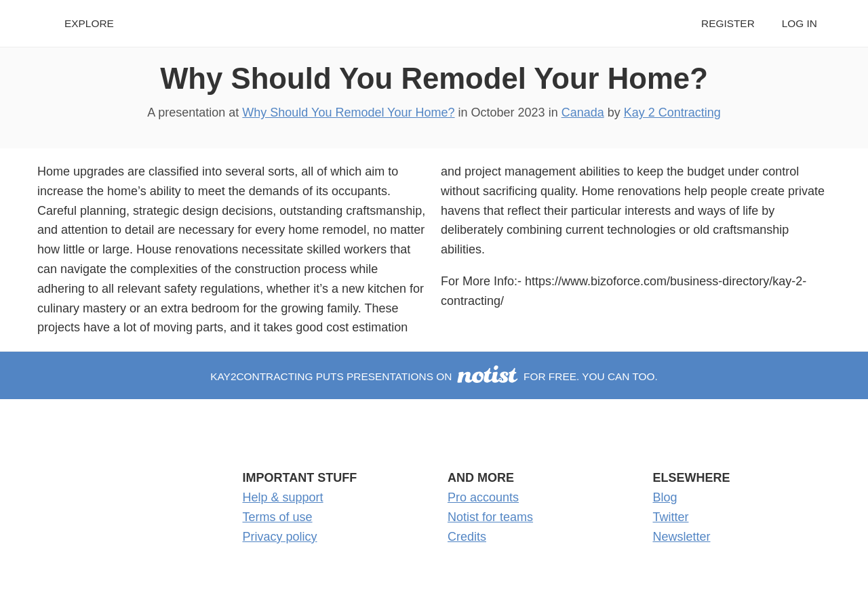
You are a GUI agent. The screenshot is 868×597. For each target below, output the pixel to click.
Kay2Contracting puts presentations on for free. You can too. (434, 376)
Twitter (671, 517)
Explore (89, 23)
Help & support (283, 497)
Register (728, 23)
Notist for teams (490, 517)
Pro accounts (483, 497)
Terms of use (278, 517)
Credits (467, 537)
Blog (665, 497)
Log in (800, 23)
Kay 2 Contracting (672, 112)
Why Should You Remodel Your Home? (434, 78)
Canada (583, 112)
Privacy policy (280, 537)
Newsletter (682, 537)
